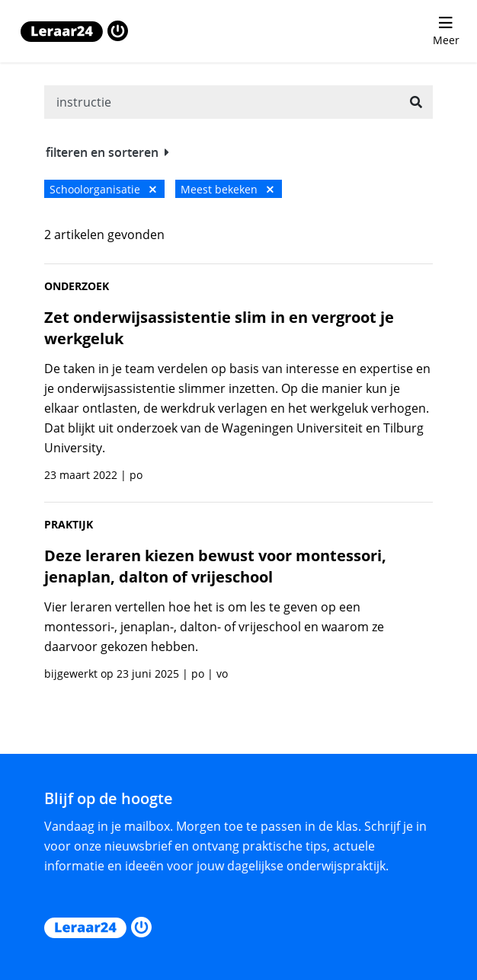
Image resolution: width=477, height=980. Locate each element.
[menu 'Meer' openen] (446, 31)
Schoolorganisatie (103, 189)
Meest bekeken (227, 189)
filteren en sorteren (107, 152)
